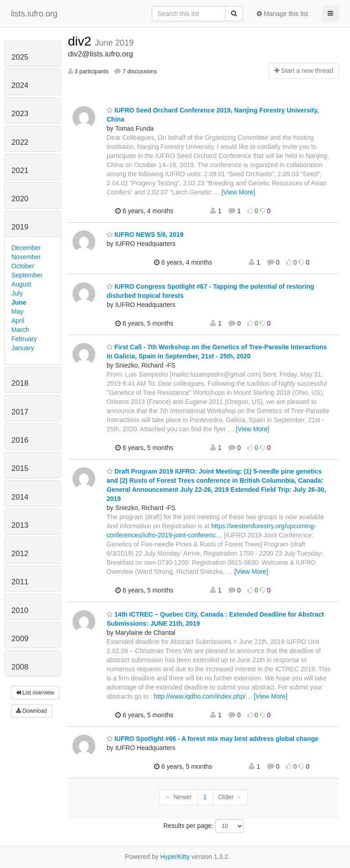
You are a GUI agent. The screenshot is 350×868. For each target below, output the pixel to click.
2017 (20, 412)
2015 (20, 468)
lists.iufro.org (34, 14)
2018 (20, 383)
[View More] (238, 192)
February (24, 339)
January (23, 348)
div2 (81, 41)
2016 (20, 440)
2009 (20, 639)
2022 (20, 142)
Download (31, 711)
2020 (20, 199)
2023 (20, 114)
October (23, 266)
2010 (20, 610)
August (21, 284)
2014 (20, 497)
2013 (20, 525)
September (27, 275)
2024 (20, 85)
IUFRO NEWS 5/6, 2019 (145, 235)
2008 (20, 667)
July (17, 293)
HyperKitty (175, 857)
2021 (20, 171)
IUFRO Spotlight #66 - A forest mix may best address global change (213, 739)
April (18, 321)
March (20, 330)
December (26, 248)
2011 (20, 582)
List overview (35, 693)
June (19, 302)
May (17, 311)
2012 (20, 554)
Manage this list (282, 14)
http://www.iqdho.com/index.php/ (200, 696)
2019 (20, 227)
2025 (20, 57)
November (26, 257)
